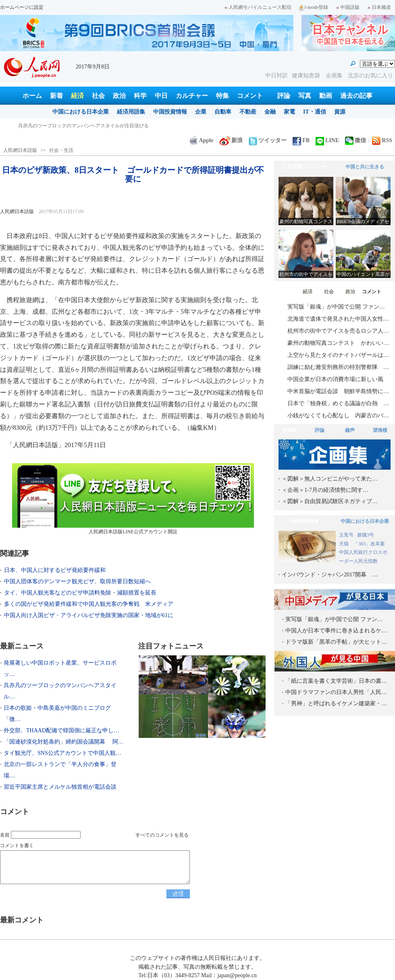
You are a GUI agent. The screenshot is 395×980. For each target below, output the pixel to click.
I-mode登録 (314, 7)
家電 (289, 112)
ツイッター (268, 140)
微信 (355, 140)
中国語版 (348, 7)
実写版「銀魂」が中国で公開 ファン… (336, 307)
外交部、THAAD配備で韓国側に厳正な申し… (61, 730)
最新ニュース (22, 646)
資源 (340, 112)
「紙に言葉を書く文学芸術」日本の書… (336, 681)
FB (301, 140)
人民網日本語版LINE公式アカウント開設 (133, 499)
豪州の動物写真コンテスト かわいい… (338, 343)
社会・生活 (61, 150)
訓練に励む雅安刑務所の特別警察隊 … (338, 367)
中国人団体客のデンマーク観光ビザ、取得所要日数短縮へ (77, 581)
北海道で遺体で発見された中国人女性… (338, 319)
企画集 (335, 76)
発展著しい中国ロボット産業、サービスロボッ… (60, 668)
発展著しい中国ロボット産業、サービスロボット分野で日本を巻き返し (96, 126)
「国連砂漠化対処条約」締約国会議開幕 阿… (64, 742)
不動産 (248, 112)
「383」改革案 (369, 544)
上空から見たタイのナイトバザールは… (338, 355)
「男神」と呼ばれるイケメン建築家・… (336, 703)
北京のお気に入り (370, 76)
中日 (161, 96)
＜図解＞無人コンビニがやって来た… (330, 479)
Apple (202, 140)
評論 (284, 96)
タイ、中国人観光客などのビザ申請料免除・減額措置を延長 (80, 593)
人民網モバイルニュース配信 (258, 7)
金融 (270, 112)
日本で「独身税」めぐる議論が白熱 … (338, 403)
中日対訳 (276, 76)
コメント (250, 96)
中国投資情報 (170, 112)
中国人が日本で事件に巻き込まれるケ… (336, 631)
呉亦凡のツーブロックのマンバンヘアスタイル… (60, 691)
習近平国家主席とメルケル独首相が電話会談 (60, 787)
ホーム (32, 96)
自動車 (223, 112)
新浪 (231, 140)
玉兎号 (346, 535)
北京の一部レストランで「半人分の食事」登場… (60, 770)
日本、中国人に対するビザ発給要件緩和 (55, 570)
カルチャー (192, 96)
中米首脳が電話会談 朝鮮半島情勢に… (338, 391)
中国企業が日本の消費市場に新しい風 (335, 379)
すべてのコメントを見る (162, 835)
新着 (56, 96)
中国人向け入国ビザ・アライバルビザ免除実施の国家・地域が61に (89, 615)
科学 (140, 96)
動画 (326, 96)
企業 (201, 112)
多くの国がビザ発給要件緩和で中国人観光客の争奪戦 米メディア (89, 604)
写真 (305, 96)
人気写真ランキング (304, 167)
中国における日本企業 (81, 112)
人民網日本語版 (20, 150)
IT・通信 (315, 112)
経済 (77, 96)
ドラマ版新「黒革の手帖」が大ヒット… (336, 642)
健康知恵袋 (307, 76)
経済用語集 (131, 112)
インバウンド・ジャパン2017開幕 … (330, 575)
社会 (98, 96)
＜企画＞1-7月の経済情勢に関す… (325, 490)
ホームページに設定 (22, 7)
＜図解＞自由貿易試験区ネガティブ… (330, 501)
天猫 (344, 544)
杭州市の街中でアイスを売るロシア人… (338, 331)
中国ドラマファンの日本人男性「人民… (336, 692)
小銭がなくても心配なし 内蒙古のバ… (338, 415)
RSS (382, 140)
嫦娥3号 (366, 535)
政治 (119, 96)
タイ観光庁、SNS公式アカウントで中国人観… (62, 753)
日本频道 (379, 7)
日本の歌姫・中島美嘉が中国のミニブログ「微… (57, 714)
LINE (327, 140)
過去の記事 (356, 96)
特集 (222, 96)
